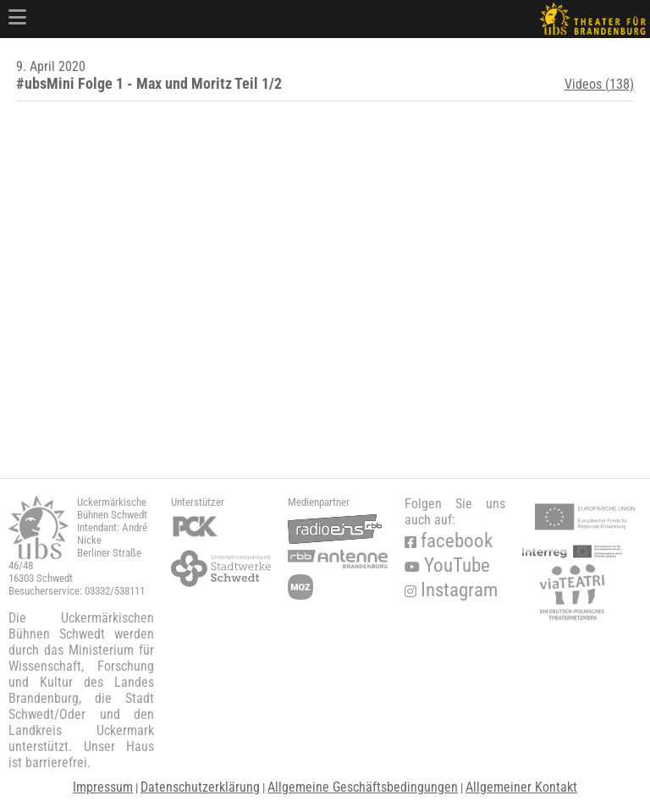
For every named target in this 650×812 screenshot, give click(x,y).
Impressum (103, 787)
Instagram (451, 590)
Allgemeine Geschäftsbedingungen (363, 787)
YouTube (447, 565)
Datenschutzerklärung (200, 787)
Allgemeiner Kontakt (521, 787)
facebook (449, 541)
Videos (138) (599, 84)
